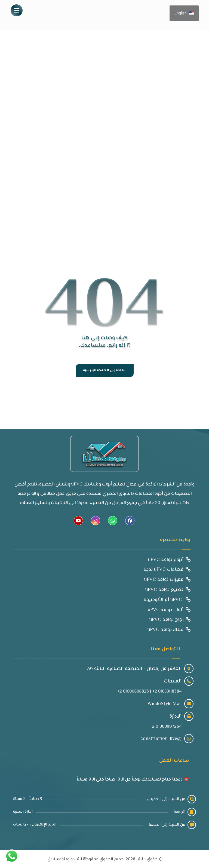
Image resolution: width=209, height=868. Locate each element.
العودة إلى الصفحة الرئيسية (104, 371)
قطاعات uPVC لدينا (167, 570)
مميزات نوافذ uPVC (167, 579)
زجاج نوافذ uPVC (170, 619)
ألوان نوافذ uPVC (169, 609)
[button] (17, 10)
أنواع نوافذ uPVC (169, 560)
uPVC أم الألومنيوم (167, 599)
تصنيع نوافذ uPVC (168, 589)
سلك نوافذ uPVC (169, 629)
